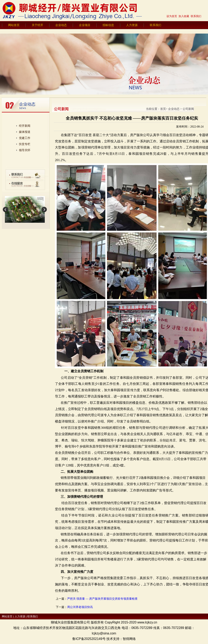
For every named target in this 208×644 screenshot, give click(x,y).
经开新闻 (25, 126)
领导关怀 (25, 150)
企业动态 (61, 25)
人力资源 (132, 25)
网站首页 (14, 25)
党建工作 (25, 138)
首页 (163, 109)
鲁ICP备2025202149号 (89, 639)
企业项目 (85, 25)
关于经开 (37, 25)
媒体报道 (25, 132)
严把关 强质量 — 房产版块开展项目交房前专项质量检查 (102, 599)
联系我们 (155, 25)
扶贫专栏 (25, 144)
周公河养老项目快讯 (80, 607)
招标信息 (108, 25)
